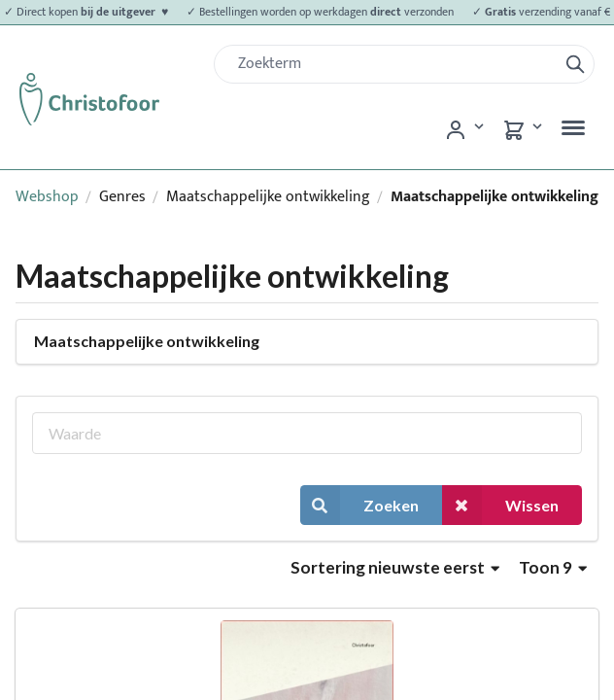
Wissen (500, 505)
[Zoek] (393, 64)
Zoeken (359, 505)
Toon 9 (553, 567)
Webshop (47, 197)
